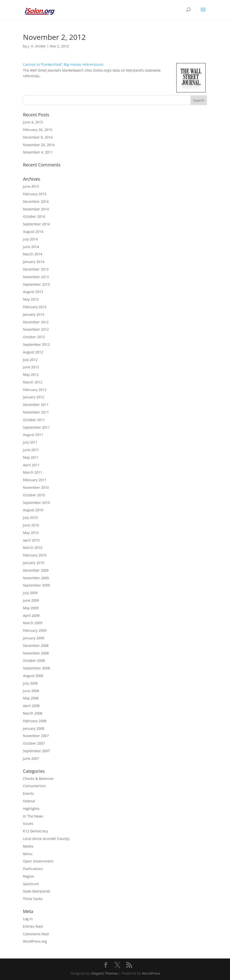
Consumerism (34, 786)
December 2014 (36, 201)
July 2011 (30, 442)
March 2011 (33, 472)
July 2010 (30, 517)
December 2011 (36, 405)
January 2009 (34, 638)
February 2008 (35, 721)
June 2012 (31, 367)
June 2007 (31, 758)
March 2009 (33, 623)
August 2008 (33, 676)
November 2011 (36, 412)
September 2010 (36, 503)
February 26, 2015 (38, 130)
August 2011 (33, 435)
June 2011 (31, 450)
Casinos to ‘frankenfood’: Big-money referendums (63, 64)
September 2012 (36, 344)
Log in (28, 919)
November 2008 (36, 653)
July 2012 (30, 360)
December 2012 (36, 322)
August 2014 (33, 232)
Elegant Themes (105, 973)
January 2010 (34, 563)
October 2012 (34, 337)
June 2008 (31, 691)
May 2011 (31, 457)
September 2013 (36, 284)
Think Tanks (33, 899)
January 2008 (34, 728)
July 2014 (30, 239)
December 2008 (36, 646)
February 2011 (35, 480)
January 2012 (34, 397)
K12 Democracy (36, 831)
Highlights (31, 809)
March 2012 (33, 382)
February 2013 (35, 307)
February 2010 (35, 555)
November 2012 (36, 329)
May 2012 (31, 375)
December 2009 (36, 570)
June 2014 (31, 247)
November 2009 (36, 578)
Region (29, 876)
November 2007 (36, 736)
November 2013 (36, 277)
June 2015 (31, 186)
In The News (33, 816)
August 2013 (33, 292)
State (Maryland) (36, 891)
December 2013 (36, 269)
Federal (29, 801)
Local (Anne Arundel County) (46, 839)
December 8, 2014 (38, 137)
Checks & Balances (38, 779)
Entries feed (33, 926)
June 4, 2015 (33, 122)
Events (28, 793)
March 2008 (33, 713)
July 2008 (30, 683)
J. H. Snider (37, 46)
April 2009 (31, 615)
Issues (28, 823)
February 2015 (35, 194)
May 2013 (31, 299)
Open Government (38, 861)
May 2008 (31, 698)
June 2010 (31, 525)
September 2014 (36, 224)
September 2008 (36, 668)
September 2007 (36, 751)
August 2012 (33, 352)
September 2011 (36, 427)
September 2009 (36, 585)
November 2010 (36, 487)
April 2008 (31, 706)
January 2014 (34, 262)
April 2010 (31, 540)
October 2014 (34, 216)
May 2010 (31, 533)
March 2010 (33, 548)
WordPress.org (35, 941)
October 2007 (34, 743)
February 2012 (35, 390)
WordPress (151, 973)
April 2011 (31, 465)
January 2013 (34, 314)
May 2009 (31, 608)
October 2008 (34, 660)
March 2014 (33, 254)
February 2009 (35, 630)
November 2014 (36, 209)
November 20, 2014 (39, 145)
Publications (33, 869)
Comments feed (36, 934)
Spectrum (31, 884)
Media (28, 846)
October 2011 (34, 420)
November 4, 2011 (38, 152)
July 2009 (30, 593)
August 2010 (33, 510)
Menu (28, 854)
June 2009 (31, 600)
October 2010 (34, 495)
